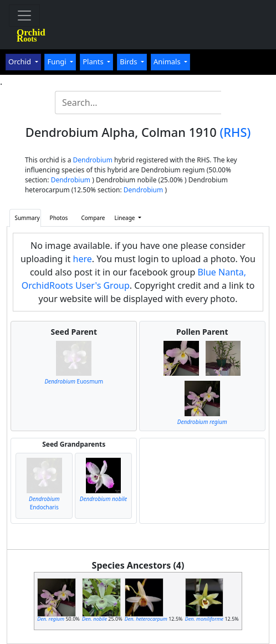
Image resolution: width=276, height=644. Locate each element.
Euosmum (74, 381)
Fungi (58, 62)
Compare (93, 218)
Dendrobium (93, 160)
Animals (168, 62)
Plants (94, 62)
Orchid (21, 62)
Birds (129, 62)
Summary (27, 218)
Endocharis (44, 503)
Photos (59, 218)
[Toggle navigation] (24, 16)
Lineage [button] (125, 218)
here (83, 259)
